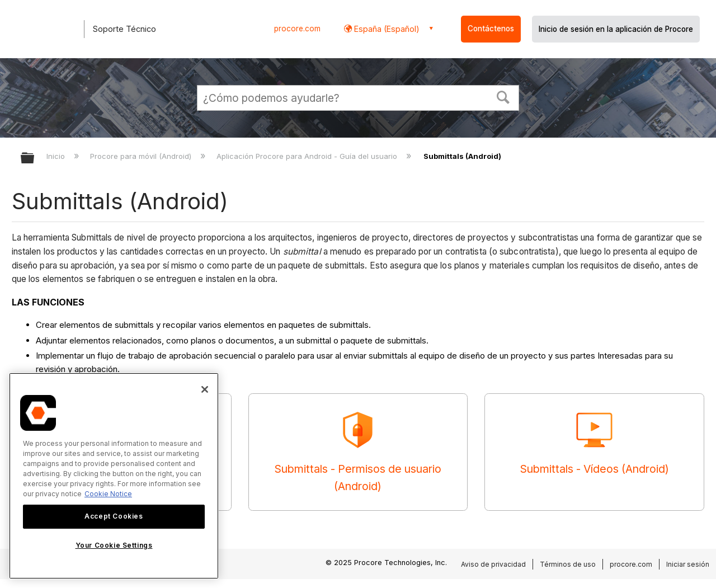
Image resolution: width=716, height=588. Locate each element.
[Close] (205, 389)
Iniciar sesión (688, 564)
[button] (503, 96)
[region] (114, 476)
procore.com (297, 29)
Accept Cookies (114, 516)
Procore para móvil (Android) (142, 156)
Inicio (57, 156)
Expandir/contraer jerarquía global (35, 159)
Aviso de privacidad (493, 564)
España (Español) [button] (386, 29)
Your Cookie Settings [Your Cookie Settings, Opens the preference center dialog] (114, 545)
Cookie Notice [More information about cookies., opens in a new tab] (108, 494)
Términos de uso (568, 564)
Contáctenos (491, 29)
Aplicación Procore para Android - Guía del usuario (308, 156)
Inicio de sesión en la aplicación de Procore (616, 29)
